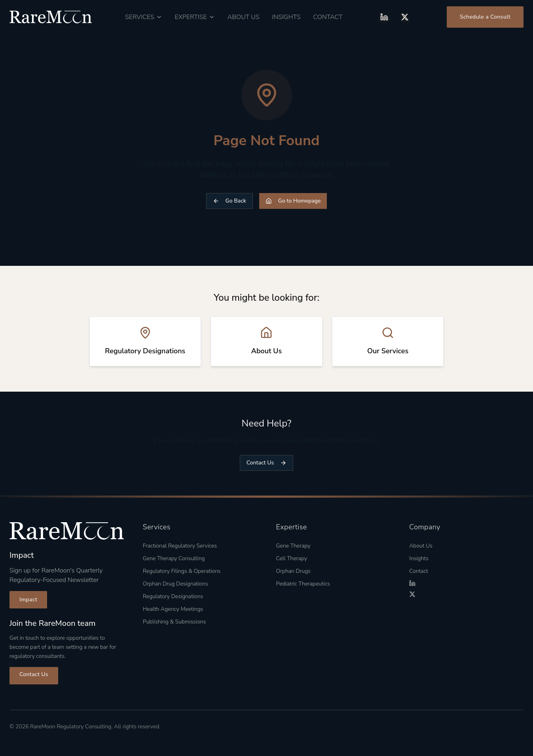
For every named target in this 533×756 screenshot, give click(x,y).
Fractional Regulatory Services (180, 546)
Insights (286, 17)
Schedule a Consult (485, 17)
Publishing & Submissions (175, 622)
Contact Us (266, 463)
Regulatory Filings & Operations (182, 571)
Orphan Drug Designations (175, 584)
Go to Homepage (293, 201)
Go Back (230, 201)
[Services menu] (144, 17)
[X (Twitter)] (405, 17)
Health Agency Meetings (173, 609)
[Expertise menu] (195, 17)
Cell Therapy (292, 558)
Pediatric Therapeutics (303, 584)
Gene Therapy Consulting (174, 558)
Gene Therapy (293, 546)
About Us (244, 17)
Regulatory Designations (173, 596)
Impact (28, 600)
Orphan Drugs (294, 571)
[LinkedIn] (384, 17)
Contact (328, 17)
